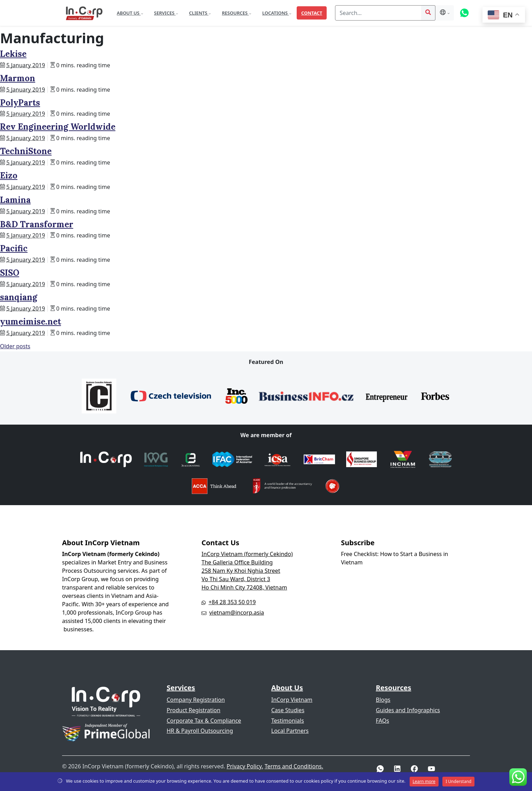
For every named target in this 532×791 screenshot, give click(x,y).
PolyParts (20, 103)
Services (165, 13)
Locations (275, 13)
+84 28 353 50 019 (232, 602)
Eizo (9, 176)
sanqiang (19, 297)
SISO (10, 273)
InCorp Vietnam (292, 700)
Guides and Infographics (408, 710)
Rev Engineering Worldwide (58, 127)
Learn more (424, 781)
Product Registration (193, 710)
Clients (199, 13)
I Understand (458, 781)
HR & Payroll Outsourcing (200, 731)
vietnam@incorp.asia (237, 613)
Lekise (13, 54)
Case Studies (288, 710)
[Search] (378, 13)
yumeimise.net (31, 322)
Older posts (15, 346)
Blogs (383, 700)
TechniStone (26, 151)
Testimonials (288, 721)
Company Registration (196, 700)
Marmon (18, 78)
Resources (235, 13)
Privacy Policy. (245, 766)
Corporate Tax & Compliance (204, 721)
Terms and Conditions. (294, 766)
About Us (129, 13)
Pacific (14, 248)
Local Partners (290, 731)
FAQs (382, 721)
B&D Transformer (37, 224)
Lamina (15, 200)
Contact (312, 13)
